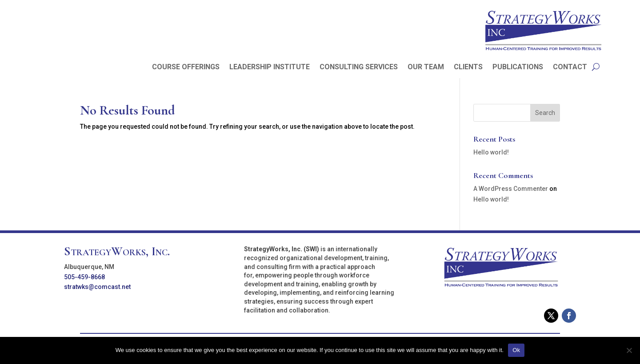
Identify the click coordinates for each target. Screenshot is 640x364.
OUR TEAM (426, 67)
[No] (629, 350)
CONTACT (570, 67)
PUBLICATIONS (518, 67)
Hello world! (491, 152)
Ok (516, 350)
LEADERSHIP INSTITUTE (270, 67)
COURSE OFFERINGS (186, 67)
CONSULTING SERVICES (359, 67)
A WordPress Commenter (511, 189)
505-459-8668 (84, 277)
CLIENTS (468, 67)
